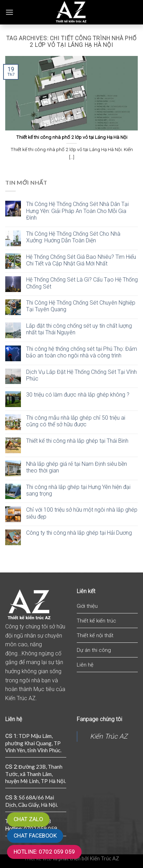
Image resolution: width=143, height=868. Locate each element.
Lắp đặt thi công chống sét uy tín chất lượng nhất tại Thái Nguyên (79, 329)
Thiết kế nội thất (95, 635)
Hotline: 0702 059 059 (44, 852)
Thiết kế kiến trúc (96, 621)
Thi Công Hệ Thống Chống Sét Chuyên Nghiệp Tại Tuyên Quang (81, 306)
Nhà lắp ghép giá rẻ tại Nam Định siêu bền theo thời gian (77, 467)
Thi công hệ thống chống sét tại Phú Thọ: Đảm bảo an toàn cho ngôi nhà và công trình (82, 352)
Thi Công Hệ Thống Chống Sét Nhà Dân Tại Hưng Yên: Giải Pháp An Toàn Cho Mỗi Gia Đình (77, 211)
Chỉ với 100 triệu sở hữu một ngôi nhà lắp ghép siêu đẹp (82, 513)
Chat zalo (28, 819)
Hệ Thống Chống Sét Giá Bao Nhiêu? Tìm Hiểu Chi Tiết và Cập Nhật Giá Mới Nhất (81, 260)
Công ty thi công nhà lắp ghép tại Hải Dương (79, 533)
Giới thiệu (87, 606)
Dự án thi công (94, 650)
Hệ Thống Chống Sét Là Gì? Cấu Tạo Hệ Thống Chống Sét (82, 283)
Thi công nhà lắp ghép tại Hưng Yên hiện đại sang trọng (78, 490)
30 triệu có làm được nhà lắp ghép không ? (78, 395)
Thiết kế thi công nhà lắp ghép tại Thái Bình (77, 441)
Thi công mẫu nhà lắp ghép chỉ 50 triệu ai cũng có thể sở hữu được (76, 421)
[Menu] (9, 12)
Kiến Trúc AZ (109, 736)
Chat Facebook (35, 836)
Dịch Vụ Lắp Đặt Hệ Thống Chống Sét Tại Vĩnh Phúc (81, 375)
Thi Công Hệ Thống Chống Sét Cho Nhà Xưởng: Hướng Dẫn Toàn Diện (73, 237)
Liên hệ (85, 665)
